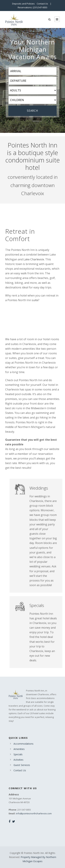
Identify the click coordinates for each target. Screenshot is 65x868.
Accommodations (23, 744)
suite (35, 300)
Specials (18, 754)
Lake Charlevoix (34, 259)
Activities (18, 760)
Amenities (19, 749)
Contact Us (42, 4)
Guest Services (22, 765)
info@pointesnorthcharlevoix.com (34, 813)
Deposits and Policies (23, 4)
